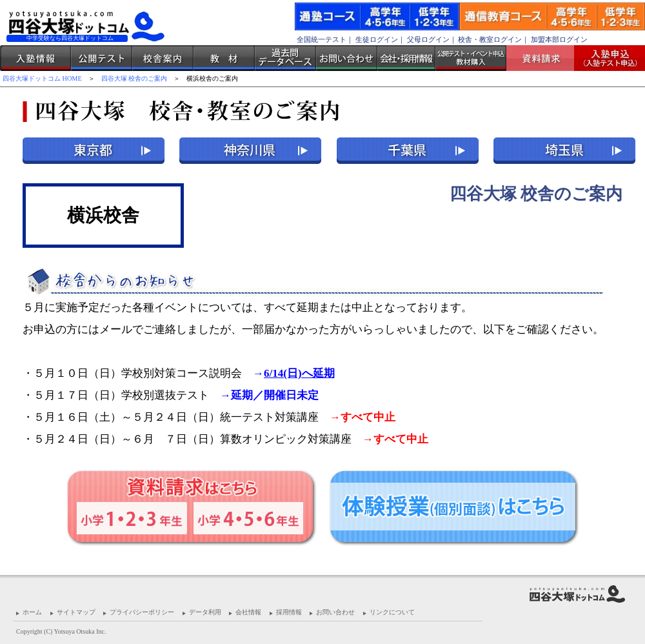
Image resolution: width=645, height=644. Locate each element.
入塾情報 (35, 58)
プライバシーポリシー (142, 612)
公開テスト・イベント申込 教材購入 (471, 58)
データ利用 (205, 612)
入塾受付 (605, 58)
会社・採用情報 (406, 58)
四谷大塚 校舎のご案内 (134, 78)
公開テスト (102, 58)
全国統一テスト (322, 39)
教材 (224, 58)
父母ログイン (428, 39)
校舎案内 (163, 58)
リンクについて (392, 612)
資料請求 (545, 58)
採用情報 (289, 612)
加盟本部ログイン (559, 39)
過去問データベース (285, 58)
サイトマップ (76, 612)
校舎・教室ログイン (490, 39)
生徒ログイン (377, 39)
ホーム (32, 612)
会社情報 (248, 612)
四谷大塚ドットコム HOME (42, 78)
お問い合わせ (347, 58)
